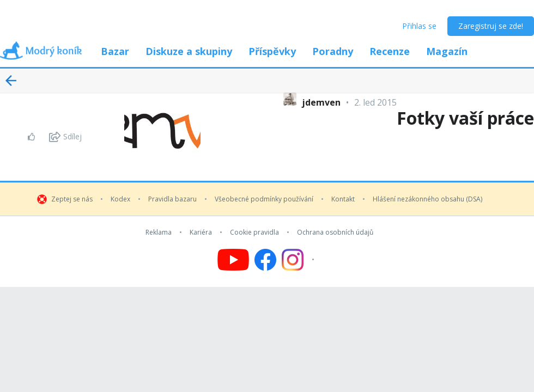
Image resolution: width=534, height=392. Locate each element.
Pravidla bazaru (172, 199)
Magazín (447, 51)
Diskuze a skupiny (189, 51)
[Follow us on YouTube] (233, 260)
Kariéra (201, 232)
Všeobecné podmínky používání (264, 199)
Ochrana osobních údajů (335, 232)
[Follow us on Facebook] (265, 260)
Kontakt (343, 199)
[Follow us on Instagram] (299, 260)
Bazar (115, 51)
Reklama (159, 232)
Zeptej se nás (72, 199)
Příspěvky (272, 51)
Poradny (333, 51)
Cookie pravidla (254, 232)
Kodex (120, 199)
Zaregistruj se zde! (491, 26)
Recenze (390, 51)
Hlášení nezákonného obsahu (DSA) (427, 199)
